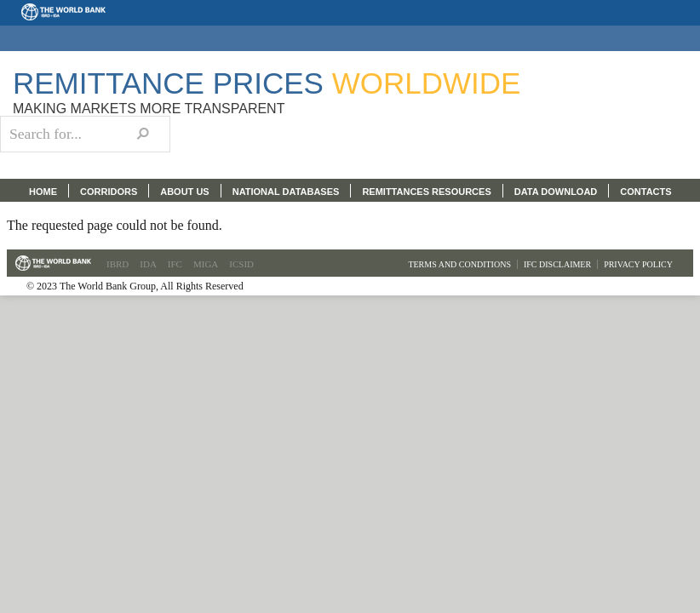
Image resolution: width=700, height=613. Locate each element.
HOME (43, 192)
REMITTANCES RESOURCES (426, 192)
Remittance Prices (267, 83)
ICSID (241, 264)
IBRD (118, 264)
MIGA (206, 264)
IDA (148, 264)
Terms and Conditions (459, 264)
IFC (175, 264)
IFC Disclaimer (557, 264)
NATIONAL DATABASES (286, 192)
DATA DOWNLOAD (556, 192)
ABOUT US (184, 192)
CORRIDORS (109, 192)
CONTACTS (645, 192)
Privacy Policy (638, 264)
